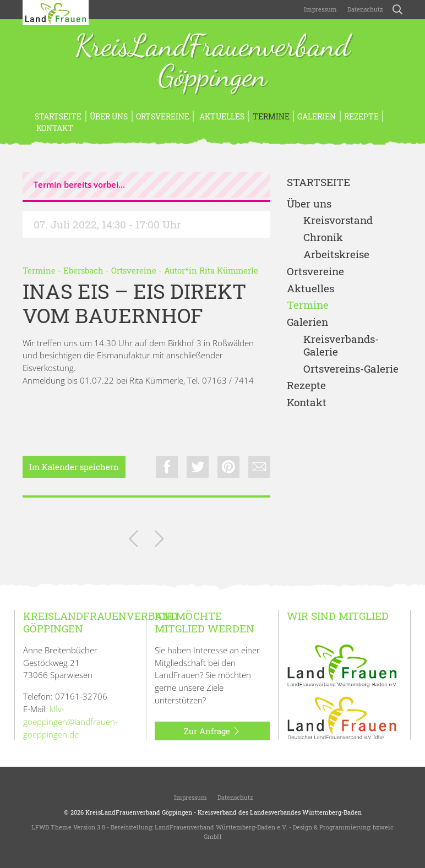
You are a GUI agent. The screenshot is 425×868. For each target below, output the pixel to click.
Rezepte (361, 116)
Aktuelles (221, 116)
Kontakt (54, 128)
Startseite (58, 116)
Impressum (320, 9)
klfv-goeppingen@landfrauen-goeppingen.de (70, 722)
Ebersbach (83, 270)
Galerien (317, 116)
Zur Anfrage (212, 731)
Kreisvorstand (338, 220)
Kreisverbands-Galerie (341, 346)
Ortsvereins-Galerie (351, 369)
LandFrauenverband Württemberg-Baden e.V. (221, 827)
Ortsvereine (163, 116)
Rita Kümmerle (229, 270)
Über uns (109, 116)
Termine (271, 116)
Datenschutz (364, 9)
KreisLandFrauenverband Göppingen (212, 62)
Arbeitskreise (336, 255)
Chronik (323, 238)
